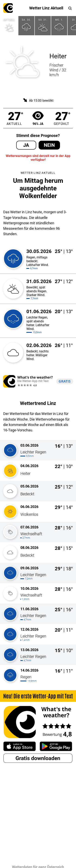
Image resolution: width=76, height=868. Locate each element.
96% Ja (38, 118)
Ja (26, 145)
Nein (49, 145)
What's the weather (8, 8)
